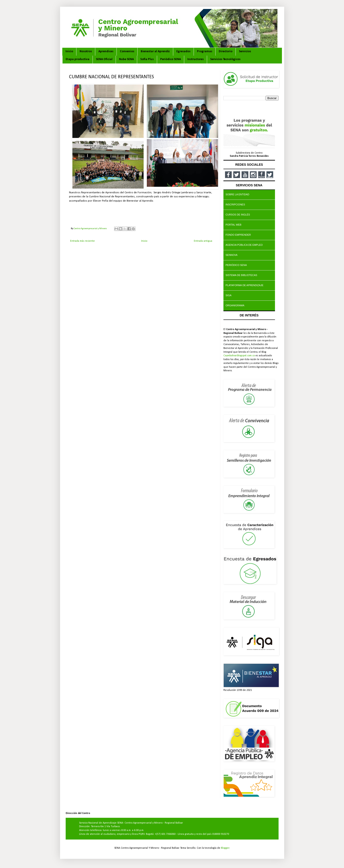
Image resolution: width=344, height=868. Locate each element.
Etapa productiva (78, 59)
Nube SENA (126, 59)
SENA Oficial (104, 59)
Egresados (183, 51)
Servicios (245, 51)
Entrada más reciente (82, 241)
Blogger (225, 848)
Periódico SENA (171, 59)
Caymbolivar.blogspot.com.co (239, 356)
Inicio (69, 51)
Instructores (196, 59)
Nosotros (86, 51)
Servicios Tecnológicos (225, 59)
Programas (205, 51)
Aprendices (106, 51)
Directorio (226, 51)
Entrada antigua (203, 241)
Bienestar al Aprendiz (155, 51)
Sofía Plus (147, 59)
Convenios (127, 51)
